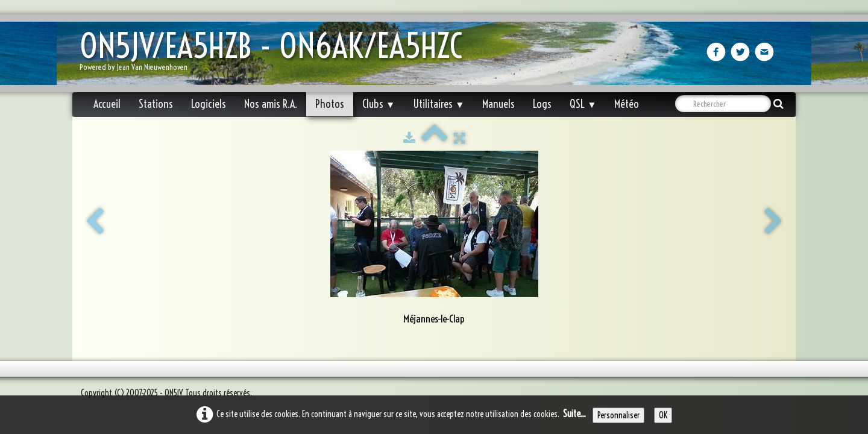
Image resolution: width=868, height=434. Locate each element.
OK (663, 415)
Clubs (379, 104)
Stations (156, 104)
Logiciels (209, 104)
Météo (627, 104)
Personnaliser (618, 415)
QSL (583, 104)
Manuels (498, 104)
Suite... (574, 414)
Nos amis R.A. (271, 104)
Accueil (107, 104)
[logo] (275, 55)
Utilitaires (439, 104)
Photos (330, 104)
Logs (542, 104)
